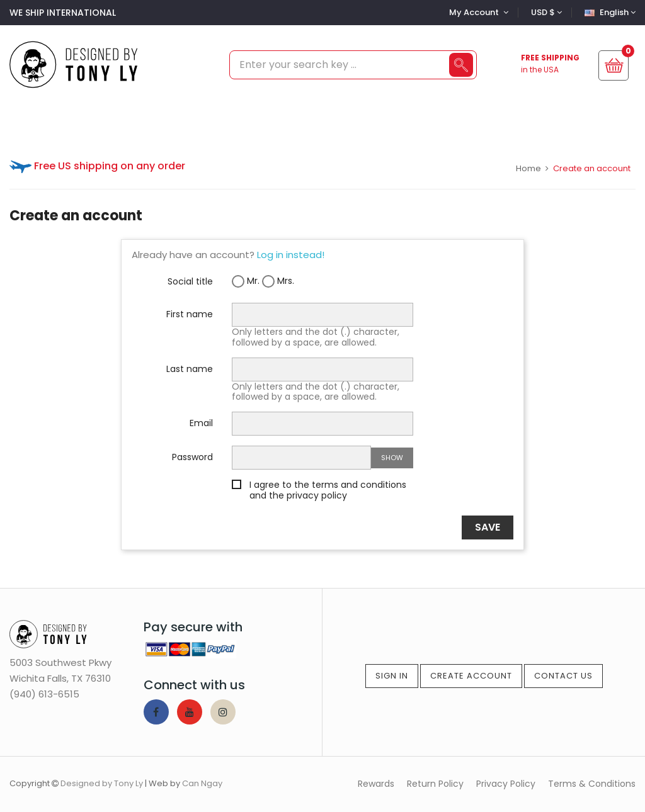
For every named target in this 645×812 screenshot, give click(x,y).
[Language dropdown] (608, 12)
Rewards (376, 784)
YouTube (190, 712)
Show (392, 458)
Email (201, 422)
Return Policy (435, 784)
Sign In (392, 676)
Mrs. (278, 281)
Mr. (246, 281)
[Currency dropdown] (545, 12)
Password (192, 456)
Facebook (156, 712)
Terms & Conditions (592, 784)
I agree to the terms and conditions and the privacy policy (328, 490)
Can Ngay (202, 783)
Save (488, 527)
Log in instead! (291, 255)
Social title (190, 281)
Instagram (223, 712)
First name (190, 313)
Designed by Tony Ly (102, 783)
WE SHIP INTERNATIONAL (63, 13)
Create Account (471, 676)
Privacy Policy (506, 784)
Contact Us (563, 676)
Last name (190, 368)
